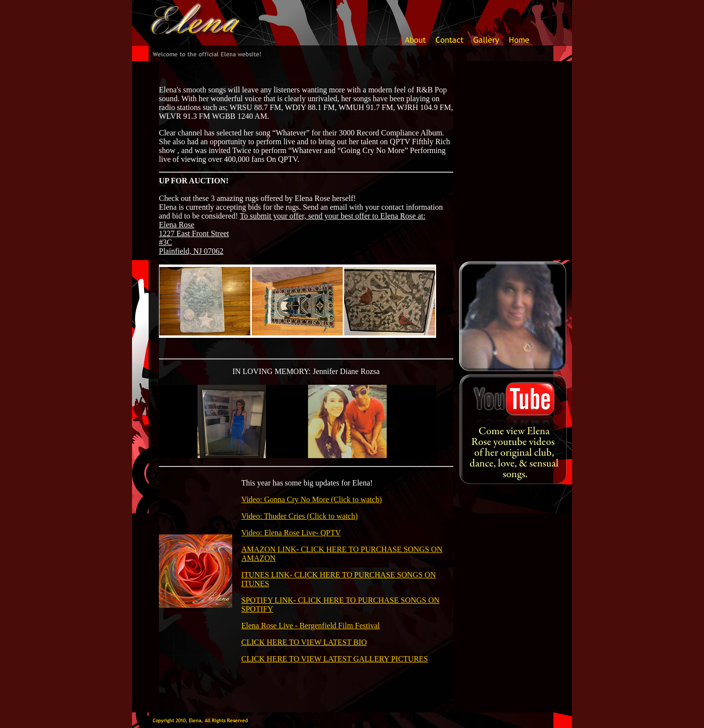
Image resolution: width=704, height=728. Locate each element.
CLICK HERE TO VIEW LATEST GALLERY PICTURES (335, 659)
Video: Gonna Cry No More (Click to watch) (312, 499)
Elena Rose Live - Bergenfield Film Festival (311, 626)
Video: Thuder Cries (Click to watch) (300, 516)
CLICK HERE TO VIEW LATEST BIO (304, 642)
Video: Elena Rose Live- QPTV (291, 533)
